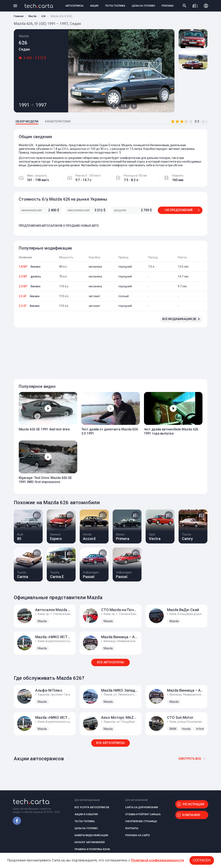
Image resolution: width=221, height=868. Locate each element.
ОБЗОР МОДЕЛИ (27, 121)
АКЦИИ (94, 6)
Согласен (202, 860)
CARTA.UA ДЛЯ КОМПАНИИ (142, 807)
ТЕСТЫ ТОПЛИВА (115, 6)
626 (44, 16)
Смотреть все (190, 759)
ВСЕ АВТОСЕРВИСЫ (110, 743)
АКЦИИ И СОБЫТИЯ (86, 814)
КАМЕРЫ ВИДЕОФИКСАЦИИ (91, 835)
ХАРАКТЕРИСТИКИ (58, 121)
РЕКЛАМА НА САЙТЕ (138, 835)
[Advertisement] (110, 351)
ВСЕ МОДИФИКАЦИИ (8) (179, 319)
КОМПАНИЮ (191, 815)
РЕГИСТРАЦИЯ (194, 804)
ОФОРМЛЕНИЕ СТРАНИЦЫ (141, 821)
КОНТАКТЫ (132, 828)
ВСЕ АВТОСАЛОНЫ (111, 662)
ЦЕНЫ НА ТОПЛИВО (143, 6)
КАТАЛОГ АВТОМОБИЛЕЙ (90, 842)
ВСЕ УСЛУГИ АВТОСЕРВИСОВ (92, 807)
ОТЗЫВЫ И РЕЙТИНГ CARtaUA (143, 814)
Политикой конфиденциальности (157, 860)
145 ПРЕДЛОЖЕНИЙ (178, 210)
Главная (19, 16)
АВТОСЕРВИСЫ (74, 6)
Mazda (32, 16)
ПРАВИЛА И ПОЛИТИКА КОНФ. (93, 849)
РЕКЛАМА (168, 6)
